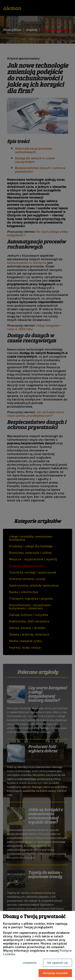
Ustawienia (30, 963)
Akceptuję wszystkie (55, 973)
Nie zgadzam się (58, 963)
